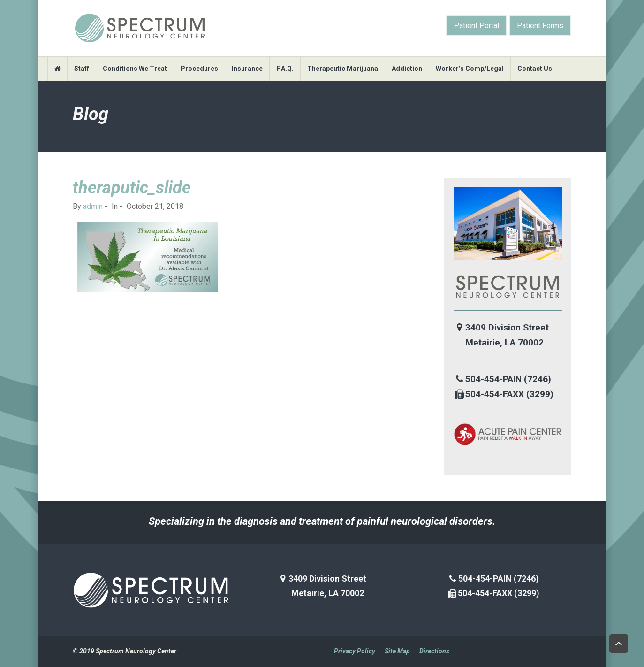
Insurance (247, 69)
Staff (82, 69)
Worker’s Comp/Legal (470, 69)
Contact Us (535, 69)
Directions (434, 651)
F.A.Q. (285, 69)
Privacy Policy (355, 651)
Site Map (397, 651)
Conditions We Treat (135, 69)
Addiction (407, 69)
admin (93, 206)
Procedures (199, 69)
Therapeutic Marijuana (343, 69)
